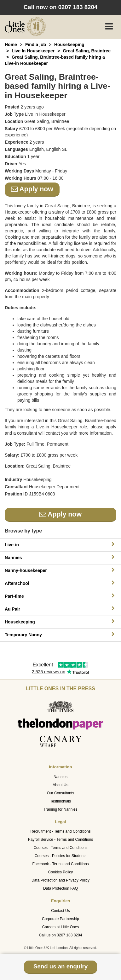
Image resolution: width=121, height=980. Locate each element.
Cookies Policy (61, 872)
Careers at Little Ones (61, 927)
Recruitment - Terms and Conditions (60, 831)
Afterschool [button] (60, 583)
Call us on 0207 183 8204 (61, 935)
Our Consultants (61, 793)
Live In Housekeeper (33, 51)
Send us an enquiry (60, 966)
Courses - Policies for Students (61, 856)
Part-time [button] (60, 596)
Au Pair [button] (60, 609)
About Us (60, 785)
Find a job (36, 45)
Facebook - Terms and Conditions (60, 864)
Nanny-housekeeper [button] (60, 570)
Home (11, 45)
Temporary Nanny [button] (60, 635)
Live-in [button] (60, 545)
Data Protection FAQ (60, 888)
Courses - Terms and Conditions (60, 848)
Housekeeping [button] (60, 622)
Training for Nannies (60, 809)
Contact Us (60, 911)
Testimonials (60, 801)
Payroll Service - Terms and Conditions (61, 840)
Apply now (32, 189)
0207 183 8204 (78, 7)
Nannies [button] (60, 557)
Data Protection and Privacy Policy (60, 880)
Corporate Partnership (60, 919)
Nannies (60, 777)
